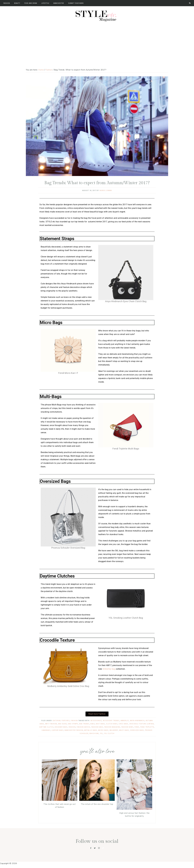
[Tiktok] (103, 848)
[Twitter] (95, 848)
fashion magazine (112, 727)
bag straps (73, 724)
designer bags (61, 727)
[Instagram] (99, 848)
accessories (96, 721)
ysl (102, 733)
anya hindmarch (137, 721)
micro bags (103, 730)
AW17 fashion (51, 724)
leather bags (58, 730)
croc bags (123, 724)
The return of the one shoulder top (97, 804)
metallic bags (91, 730)
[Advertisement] (97, 42)
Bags (93, 724)
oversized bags (137, 730)
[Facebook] (91, 848)
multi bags (124, 730)
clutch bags (112, 724)
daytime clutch (46, 727)
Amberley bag (109, 669)
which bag (94, 733)
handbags (46, 730)
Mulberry (114, 730)
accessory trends (111, 721)
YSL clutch (109, 733)
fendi (137, 727)
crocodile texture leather (142, 724)
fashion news (127, 727)
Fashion (74, 721)
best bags (100, 724)
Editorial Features (61, 721)
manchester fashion (74, 730)
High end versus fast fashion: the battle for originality (134, 815)
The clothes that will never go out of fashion (60, 806)
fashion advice (83, 727)
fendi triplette (147, 727)
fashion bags (97, 727)
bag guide (63, 724)
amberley (125, 721)
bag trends (84, 724)
